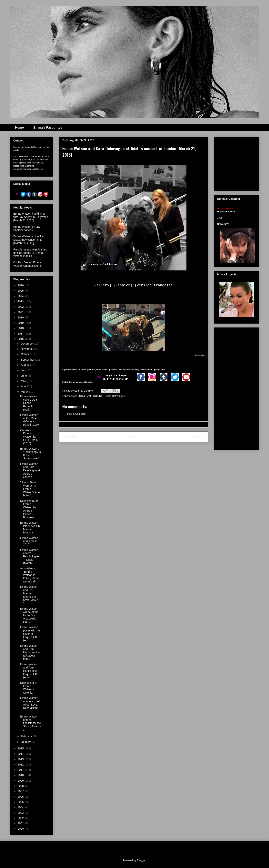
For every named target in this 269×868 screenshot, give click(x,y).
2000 (21, 829)
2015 (21, 748)
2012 (21, 765)
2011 (21, 770)
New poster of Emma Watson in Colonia (29, 688)
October (26, 354)
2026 (21, 285)
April (24, 386)
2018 (21, 328)
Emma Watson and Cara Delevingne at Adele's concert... (30, 470)
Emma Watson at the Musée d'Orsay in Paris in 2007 (30, 420)
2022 (21, 307)
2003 (21, 813)
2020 (21, 317)
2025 (21, 291)
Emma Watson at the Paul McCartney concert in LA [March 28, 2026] (29, 240)
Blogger (141, 860)
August (25, 365)
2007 (21, 791)
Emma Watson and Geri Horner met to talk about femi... (30, 652)
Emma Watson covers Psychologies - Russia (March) (30, 556)
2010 (21, 775)
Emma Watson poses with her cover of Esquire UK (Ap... (30, 634)
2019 (21, 323)
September (28, 360)
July (24, 370)
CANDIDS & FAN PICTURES (88, 396)
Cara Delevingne (115, 396)
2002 (21, 818)
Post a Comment (77, 414)
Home (19, 127)
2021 (21, 312)
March (25, 392)
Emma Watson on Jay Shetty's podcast (27, 228)
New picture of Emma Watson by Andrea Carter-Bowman (29, 509)
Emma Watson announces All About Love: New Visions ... (30, 704)
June (24, 376)
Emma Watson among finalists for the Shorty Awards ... (30, 723)
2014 (21, 754)
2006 (21, 797)
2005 (21, 802)
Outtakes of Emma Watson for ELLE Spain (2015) (29, 437)
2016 (21, 339)
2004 (21, 807)
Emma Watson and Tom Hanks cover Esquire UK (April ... (29, 671)
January (26, 742)
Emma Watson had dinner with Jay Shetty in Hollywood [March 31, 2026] (31, 217)
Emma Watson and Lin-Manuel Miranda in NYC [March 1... (29, 595)
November (27, 349)
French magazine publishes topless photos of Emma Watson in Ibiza (30, 253)
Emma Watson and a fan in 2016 (29, 541)
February (27, 736)
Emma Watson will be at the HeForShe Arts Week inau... (29, 615)
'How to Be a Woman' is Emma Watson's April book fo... (30, 489)
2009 (21, 781)
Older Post (197, 437)
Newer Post (70, 437)
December (27, 344)
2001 (21, 823)
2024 (21, 296)
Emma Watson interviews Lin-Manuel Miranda (30, 528)
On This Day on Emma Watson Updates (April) (27, 264)
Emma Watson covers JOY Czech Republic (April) (29, 403)
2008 (21, 786)
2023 (21, 301)
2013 (21, 759)
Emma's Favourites (48, 127)
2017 (21, 334)
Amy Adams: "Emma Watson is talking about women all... (29, 575)
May (24, 381)
